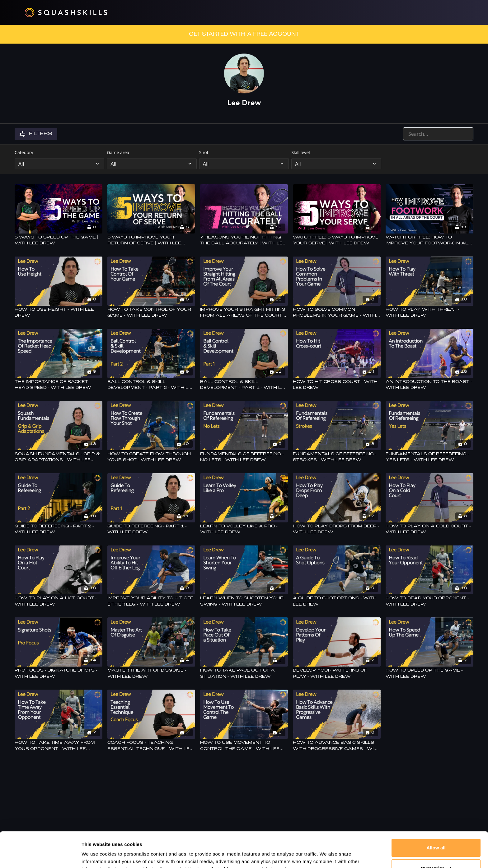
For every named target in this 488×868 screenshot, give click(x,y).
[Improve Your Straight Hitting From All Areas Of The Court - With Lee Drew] (244, 313)
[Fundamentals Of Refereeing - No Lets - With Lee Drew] (244, 457)
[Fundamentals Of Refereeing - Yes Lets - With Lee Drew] (429, 457)
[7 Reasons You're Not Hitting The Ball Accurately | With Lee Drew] (244, 241)
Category (24, 152)
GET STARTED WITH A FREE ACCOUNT (244, 34)
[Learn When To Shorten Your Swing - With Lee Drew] (244, 601)
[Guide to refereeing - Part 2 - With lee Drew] (59, 529)
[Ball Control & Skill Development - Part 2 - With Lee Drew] (151, 385)
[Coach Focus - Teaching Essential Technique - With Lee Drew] (151, 746)
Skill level (301, 152)
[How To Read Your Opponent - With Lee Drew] (429, 601)
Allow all (436, 817)
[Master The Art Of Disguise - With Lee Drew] (151, 674)
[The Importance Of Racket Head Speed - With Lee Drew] (59, 385)
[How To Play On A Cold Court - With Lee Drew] (429, 529)
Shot (204, 152)
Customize (436, 838)
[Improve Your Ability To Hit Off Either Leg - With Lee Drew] (151, 601)
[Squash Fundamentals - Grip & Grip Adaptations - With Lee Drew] (59, 457)
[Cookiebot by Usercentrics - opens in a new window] (40, 856)
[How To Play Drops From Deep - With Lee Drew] (337, 529)
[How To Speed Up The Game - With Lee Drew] (429, 674)
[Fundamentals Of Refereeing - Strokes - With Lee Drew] (337, 457)
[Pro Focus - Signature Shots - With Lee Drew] (59, 674)
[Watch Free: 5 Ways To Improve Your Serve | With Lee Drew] (337, 241)
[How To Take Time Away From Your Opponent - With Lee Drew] (59, 746)
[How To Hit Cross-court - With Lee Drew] (337, 385)
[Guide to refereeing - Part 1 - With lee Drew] (151, 529)
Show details (96, 856)
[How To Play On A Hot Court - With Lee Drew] (59, 601)
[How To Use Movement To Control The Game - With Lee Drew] (244, 746)
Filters (36, 134)
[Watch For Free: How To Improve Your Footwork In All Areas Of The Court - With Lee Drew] (429, 241)
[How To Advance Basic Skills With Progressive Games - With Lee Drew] (337, 746)
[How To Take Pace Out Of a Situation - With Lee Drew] (244, 674)
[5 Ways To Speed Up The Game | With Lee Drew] (59, 241)
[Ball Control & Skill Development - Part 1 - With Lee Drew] (244, 385)
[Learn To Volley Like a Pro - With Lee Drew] (244, 529)
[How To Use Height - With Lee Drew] (59, 313)
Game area (118, 152)
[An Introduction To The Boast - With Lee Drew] (429, 385)
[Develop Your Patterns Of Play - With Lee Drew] (337, 674)
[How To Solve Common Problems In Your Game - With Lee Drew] (337, 313)
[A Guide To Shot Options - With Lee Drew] (337, 601)
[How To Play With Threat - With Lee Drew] (429, 313)
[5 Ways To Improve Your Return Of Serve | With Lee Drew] (151, 241)
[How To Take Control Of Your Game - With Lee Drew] (151, 313)
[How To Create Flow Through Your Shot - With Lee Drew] (151, 457)
